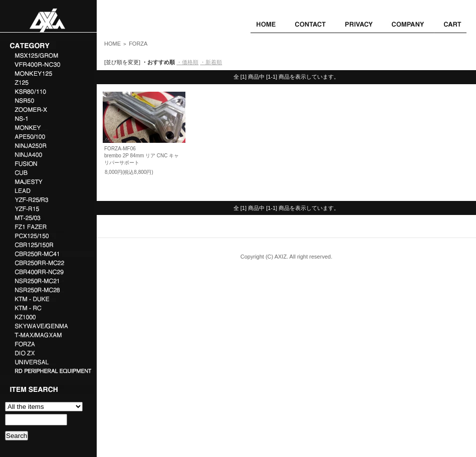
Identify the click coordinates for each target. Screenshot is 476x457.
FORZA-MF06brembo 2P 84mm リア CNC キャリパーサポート (142, 156)
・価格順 (187, 62)
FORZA (138, 44)
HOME (112, 44)
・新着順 (211, 62)
